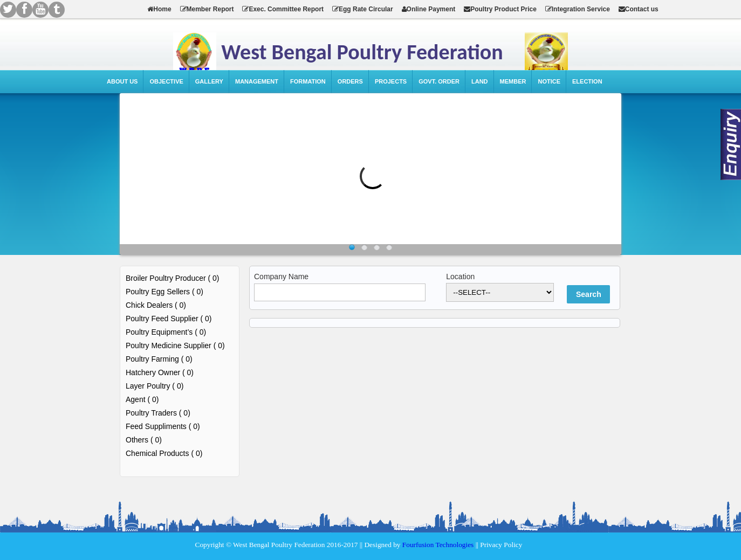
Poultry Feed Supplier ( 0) (169, 319)
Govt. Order (439, 81)
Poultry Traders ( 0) (158, 413)
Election (587, 81)
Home (159, 9)
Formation (308, 81)
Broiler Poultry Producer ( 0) (173, 278)
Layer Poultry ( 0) (155, 386)
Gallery (209, 81)
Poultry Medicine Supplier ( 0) (175, 345)
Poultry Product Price (500, 9)
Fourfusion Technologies (438, 545)
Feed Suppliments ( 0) (163, 426)
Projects (391, 81)
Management (257, 81)
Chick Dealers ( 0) (156, 305)
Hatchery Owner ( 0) (160, 372)
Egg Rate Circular (363, 9)
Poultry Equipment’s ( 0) (166, 332)
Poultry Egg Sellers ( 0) (164, 292)
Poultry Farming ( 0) (159, 359)
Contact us (639, 9)
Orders (350, 81)
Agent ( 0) (142, 399)
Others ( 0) (144, 440)
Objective (166, 81)
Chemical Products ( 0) (164, 453)
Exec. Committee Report (283, 9)
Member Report (207, 9)
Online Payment (429, 9)
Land (480, 81)
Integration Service (578, 9)
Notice (549, 81)
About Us (122, 81)
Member (513, 81)
